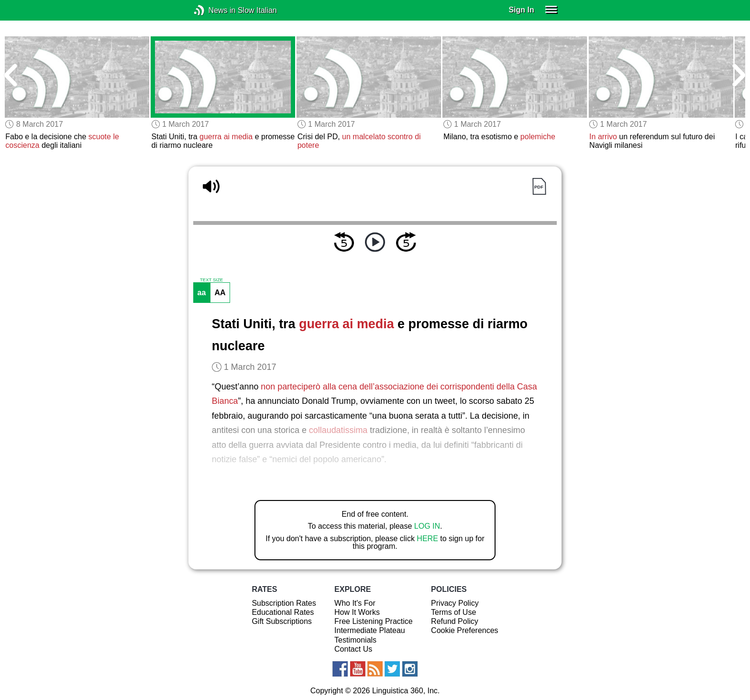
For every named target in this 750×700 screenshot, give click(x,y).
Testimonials (355, 640)
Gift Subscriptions (281, 621)
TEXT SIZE (211, 280)
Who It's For (355, 603)
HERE (427, 539)
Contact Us (353, 649)
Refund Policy (455, 621)
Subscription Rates (284, 603)
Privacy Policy (455, 603)
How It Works (357, 612)
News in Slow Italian (214, 10)
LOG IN (427, 526)
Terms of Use (453, 612)
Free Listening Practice (374, 621)
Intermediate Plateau (370, 630)
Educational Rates (283, 612)
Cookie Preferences (465, 630)
